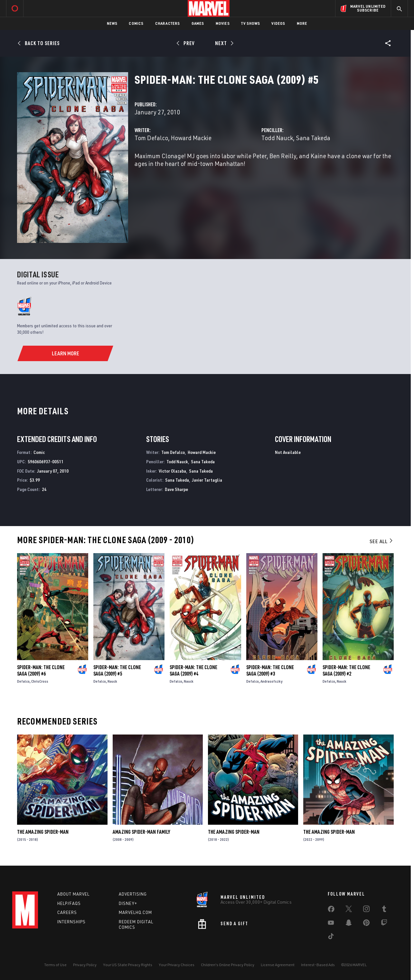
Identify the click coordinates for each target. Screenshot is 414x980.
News (112, 23)
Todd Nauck (277, 138)
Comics (136, 23)
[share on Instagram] (366, 910)
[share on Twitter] (349, 910)
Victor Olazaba (172, 471)
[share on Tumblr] (384, 910)
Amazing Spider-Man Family (141, 832)
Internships (71, 922)
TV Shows (251, 23)
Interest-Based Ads (318, 965)
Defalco (23, 681)
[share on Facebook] (331, 910)
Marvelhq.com (135, 912)
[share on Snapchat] (349, 924)
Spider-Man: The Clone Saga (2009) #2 (346, 670)
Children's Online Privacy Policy (228, 965)
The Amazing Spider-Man (43, 832)
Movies (223, 23)
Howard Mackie (191, 138)
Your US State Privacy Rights (128, 965)
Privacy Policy (85, 965)
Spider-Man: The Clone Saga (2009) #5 (117, 670)
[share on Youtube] (331, 924)
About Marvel (73, 894)
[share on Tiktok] (331, 937)
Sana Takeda (313, 138)
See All (381, 541)
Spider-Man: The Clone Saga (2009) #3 (270, 670)
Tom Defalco (151, 138)
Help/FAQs (69, 903)
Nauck (112, 681)
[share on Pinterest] (366, 924)
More (302, 23)
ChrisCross (40, 681)
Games (198, 23)
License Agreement (278, 965)
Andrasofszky (271, 681)
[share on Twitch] (384, 924)
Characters (168, 23)
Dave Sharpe (176, 489)
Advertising (133, 894)
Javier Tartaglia (207, 480)
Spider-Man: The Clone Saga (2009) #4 (193, 670)
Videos (278, 23)
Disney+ (128, 903)
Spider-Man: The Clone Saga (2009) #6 (41, 670)
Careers (67, 912)
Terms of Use (55, 965)
